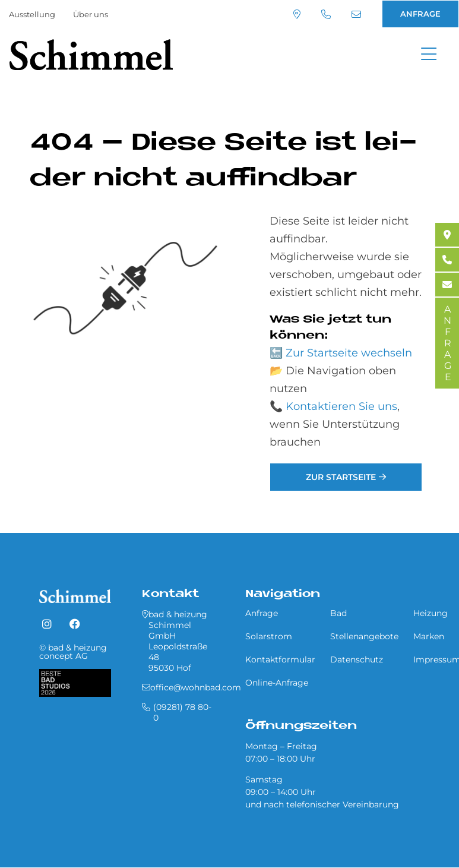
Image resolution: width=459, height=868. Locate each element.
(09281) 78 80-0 (326, 14)
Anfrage (262, 613)
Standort (297, 14)
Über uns (91, 14)
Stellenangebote (364, 636)
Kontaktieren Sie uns (341, 406)
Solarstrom (269, 636)
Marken (429, 636)
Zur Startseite (341, 477)
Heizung (430, 613)
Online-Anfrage (277, 683)
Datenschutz (357, 659)
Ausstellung (32, 14)
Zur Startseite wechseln (349, 353)
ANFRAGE (420, 14)
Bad (338, 613)
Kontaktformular (280, 659)
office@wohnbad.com (356, 14)
